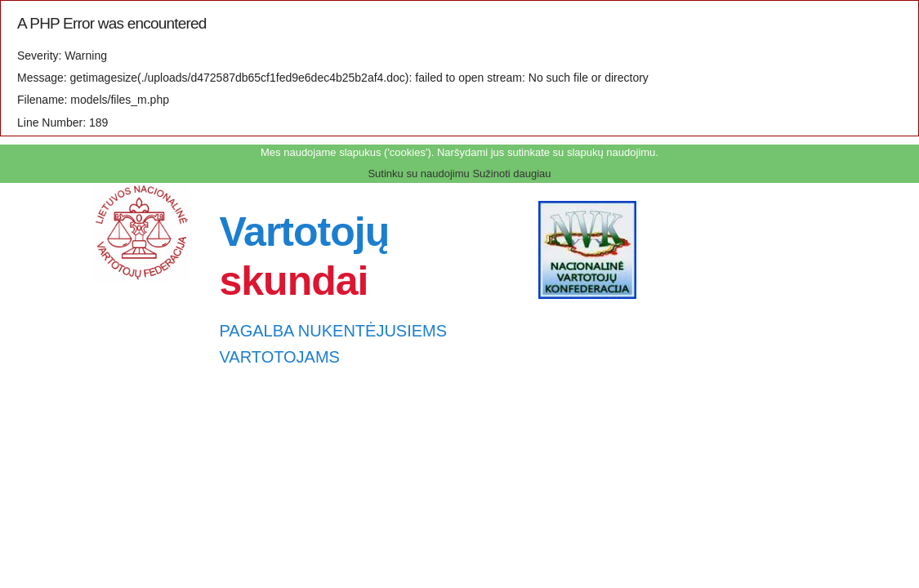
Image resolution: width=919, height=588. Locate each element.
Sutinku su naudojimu (418, 174)
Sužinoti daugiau (511, 174)
